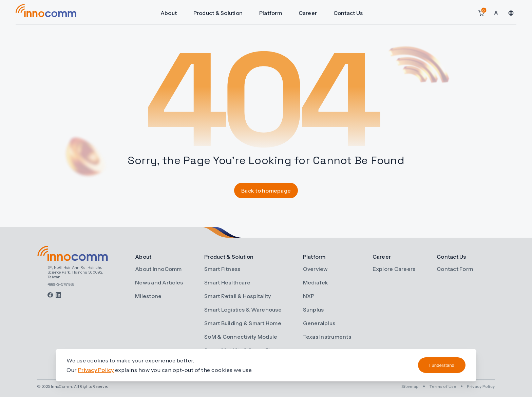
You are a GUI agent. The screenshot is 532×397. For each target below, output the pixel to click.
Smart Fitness (222, 269)
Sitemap (410, 386)
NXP (309, 296)
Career (309, 13)
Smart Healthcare (227, 282)
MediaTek (316, 282)
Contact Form (455, 269)
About (171, 13)
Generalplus (319, 323)
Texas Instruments (327, 337)
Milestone (148, 296)
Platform (272, 13)
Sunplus (313, 310)
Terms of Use (443, 386)
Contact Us (349, 13)
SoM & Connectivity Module (241, 337)
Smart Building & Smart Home (243, 323)
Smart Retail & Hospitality (238, 296)
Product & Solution (220, 13)
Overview (316, 269)
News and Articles (159, 282)
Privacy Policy (481, 386)
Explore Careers (394, 269)
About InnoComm (158, 269)
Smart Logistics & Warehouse (243, 310)
